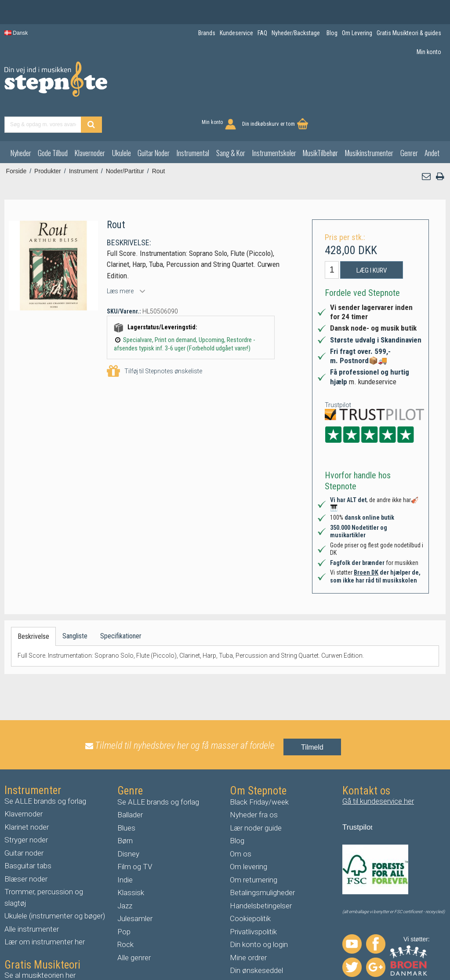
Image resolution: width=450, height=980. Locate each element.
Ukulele (122, 119)
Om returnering (254, 846)
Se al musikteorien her (40, 941)
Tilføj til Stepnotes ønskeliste (154, 338)
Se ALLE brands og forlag (45, 767)
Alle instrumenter (32, 895)
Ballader (130, 781)
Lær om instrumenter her (45, 908)
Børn (125, 807)
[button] (427, 143)
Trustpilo (357, 793)
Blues (126, 794)
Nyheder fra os (254, 781)
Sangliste (75, 603)
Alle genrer (134, 924)
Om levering (249, 833)
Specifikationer (121, 603)
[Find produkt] (241, 85)
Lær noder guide (256, 794)
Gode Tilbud (53, 119)
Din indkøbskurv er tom (406, 84)
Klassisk (131, 859)
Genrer (409, 119)
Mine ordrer (248, 924)
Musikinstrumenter (369, 119)
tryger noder (29, 806)
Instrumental (193, 119)
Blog (237, 807)
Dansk (16, 33)
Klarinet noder (27, 793)
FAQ (237, 950)
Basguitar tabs (28, 832)
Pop (124, 898)
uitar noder (26, 819)
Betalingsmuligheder (262, 859)
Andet (432, 119)
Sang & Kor (231, 119)
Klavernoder (90, 119)
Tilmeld (312, 713)
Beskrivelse (33, 603)
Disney (128, 820)
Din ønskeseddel (256, 937)
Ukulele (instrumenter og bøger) (55, 882)
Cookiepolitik (250, 885)
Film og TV (135, 833)
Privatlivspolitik (253, 898)
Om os (241, 820)
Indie (125, 846)
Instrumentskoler (274, 119)
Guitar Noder (154, 119)
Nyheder (21, 119)
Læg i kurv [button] (372, 237)
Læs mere (120, 257)
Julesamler (135, 885)
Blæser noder (26, 845)
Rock (125, 911)
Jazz (125, 872)
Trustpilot (338, 371)
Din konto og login (259, 911)
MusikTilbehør (320, 119)
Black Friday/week (259, 768)
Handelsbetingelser (261, 872)
